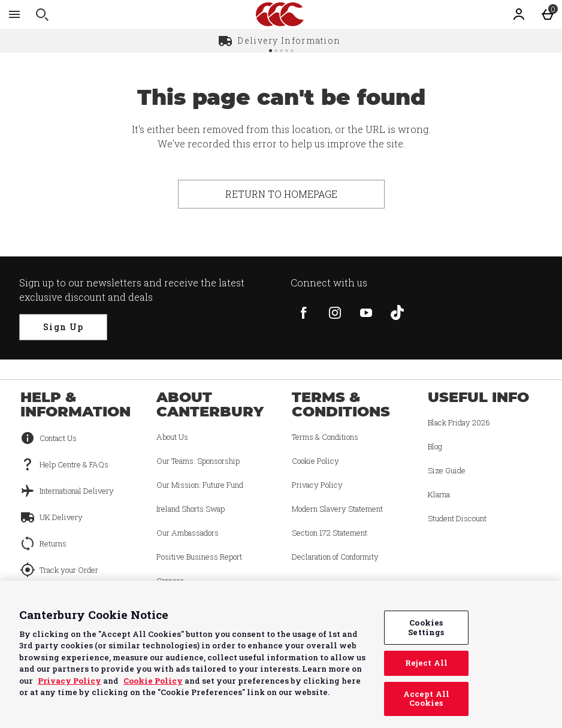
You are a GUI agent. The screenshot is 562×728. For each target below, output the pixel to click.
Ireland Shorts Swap (191, 509)
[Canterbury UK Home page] (280, 14)
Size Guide (447, 470)
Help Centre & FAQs (74, 464)
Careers (170, 581)
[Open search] (42, 14)
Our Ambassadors (188, 533)
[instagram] (335, 313)
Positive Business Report (199, 557)
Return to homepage (281, 194)
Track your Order (69, 570)
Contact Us (58, 438)
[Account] (519, 14)
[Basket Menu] (548, 14)
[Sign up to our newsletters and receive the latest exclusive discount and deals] (63, 327)
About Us (172, 437)
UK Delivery (61, 517)
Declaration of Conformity (335, 557)
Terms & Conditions (325, 437)
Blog (435, 446)
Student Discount (457, 518)
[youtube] (366, 313)
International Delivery (77, 491)
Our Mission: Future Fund (200, 485)
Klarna (439, 494)
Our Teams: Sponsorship (198, 461)
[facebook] (304, 313)
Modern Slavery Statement (337, 509)
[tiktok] (397, 313)
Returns (53, 543)
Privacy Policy (317, 485)
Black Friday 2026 (459, 422)
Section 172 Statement (330, 533)
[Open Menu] (14, 14)
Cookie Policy (315, 461)
